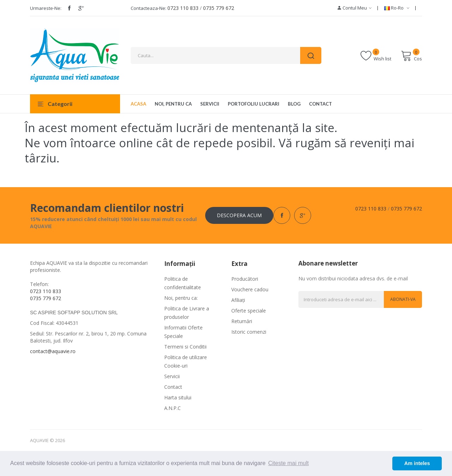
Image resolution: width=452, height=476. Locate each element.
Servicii (172, 376)
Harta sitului (178, 397)
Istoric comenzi (249, 332)
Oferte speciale (249, 311)
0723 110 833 (183, 8)
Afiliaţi (238, 300)
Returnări (242, 321)
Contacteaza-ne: (148, 8)
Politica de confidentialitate (183, 283)
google (81, 8)
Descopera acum (239, 215)
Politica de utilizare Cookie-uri (186, 361)
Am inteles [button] (417, 463)
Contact (173, 387)
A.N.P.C (173, 408)
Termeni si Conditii (185, 347)
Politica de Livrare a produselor (187, 313)
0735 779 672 (219, 8)
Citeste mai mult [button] (288, 463)
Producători (245, 279)
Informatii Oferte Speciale (183, 332)
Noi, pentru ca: (181, 298)
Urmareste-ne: (46, 8)
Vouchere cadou (250, 289)
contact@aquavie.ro (53, 351)
